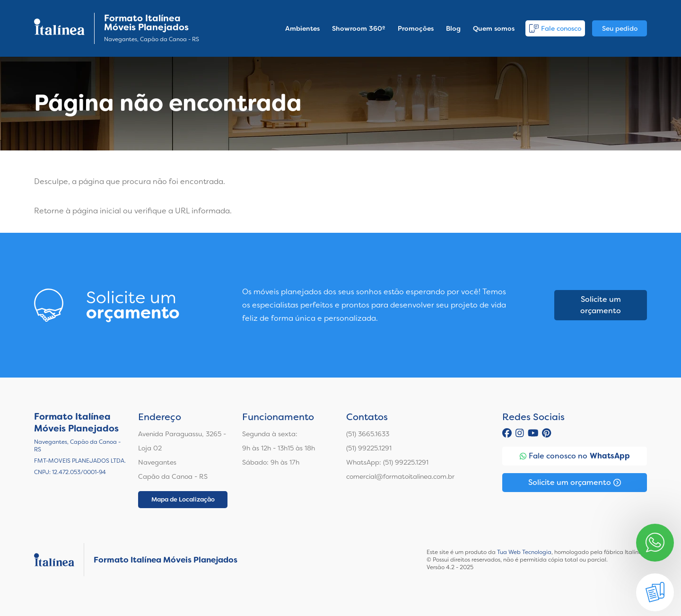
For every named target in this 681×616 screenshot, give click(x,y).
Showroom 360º (359, 28)
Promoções (416, 28)
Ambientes (302, 28)
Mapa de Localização (183, 499)
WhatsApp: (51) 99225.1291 (387, 462)
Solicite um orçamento (601, 305)
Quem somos (494, 28)
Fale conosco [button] (555, 28)
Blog (453, 28)
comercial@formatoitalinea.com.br (400, 476)
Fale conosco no (575, 456)
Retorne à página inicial (78, 211)
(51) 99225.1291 (369, 448)
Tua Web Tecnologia (524, 552)
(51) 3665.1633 (368, 434)
